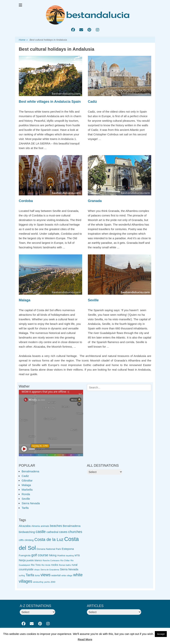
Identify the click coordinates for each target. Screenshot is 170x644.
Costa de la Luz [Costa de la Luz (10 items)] (49, 539)
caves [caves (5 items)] (63, 532)
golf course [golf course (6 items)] (40, 555)
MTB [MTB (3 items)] (77, 555)
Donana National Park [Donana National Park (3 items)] (49, 549)
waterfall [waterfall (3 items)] (56, 575)
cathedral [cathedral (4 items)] (52, 532)
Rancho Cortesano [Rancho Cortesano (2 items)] (51, 560)
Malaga (25, 300)
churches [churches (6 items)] (75, 532)
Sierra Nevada (31, 503)
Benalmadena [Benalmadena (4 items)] (72, 526)
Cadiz (92, 102)
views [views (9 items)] (45, 575)
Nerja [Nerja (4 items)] (22, 560)
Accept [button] (161, 634)
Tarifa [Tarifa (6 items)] (30, 575)
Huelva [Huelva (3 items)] (61, 555)
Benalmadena (30, 471)
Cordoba (26, 201)
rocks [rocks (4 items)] (55, 565)
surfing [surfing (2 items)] (22, 575)
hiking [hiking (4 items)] (53, 555)
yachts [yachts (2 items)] (47, 582)
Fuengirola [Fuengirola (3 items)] (25, 555)
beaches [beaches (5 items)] (56, 526)
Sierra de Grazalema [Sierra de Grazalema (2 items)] (50, 570)
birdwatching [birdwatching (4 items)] (27, 532)
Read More (85, 639)
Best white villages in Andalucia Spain (50, 102)
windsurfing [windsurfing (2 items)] (38, 582)
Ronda (26, 494)
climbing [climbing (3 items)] (29, 540)
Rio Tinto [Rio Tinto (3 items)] (36, 565)
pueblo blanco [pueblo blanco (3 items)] (34, 560)
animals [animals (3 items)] (45, 526)
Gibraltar (27, 480)
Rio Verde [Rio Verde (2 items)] (46, 565)
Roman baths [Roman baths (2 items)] (65, 565)
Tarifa (25, 508)
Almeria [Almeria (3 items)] (35, 526)
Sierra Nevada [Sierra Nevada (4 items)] (69, 569)
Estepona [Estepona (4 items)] (68, 549)
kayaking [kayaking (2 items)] (70, 556)
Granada (95, 201)
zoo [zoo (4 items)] (53, 582)
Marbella (27, 490)
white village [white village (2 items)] (67, 575)
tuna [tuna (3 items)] (37, 575)
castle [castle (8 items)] (41, 532)
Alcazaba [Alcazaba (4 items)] (25, 526)
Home (23, 40)
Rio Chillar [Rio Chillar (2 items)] (65, 560)
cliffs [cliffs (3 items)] (21, 540)
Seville (93, 300)
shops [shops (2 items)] (37, 570)
